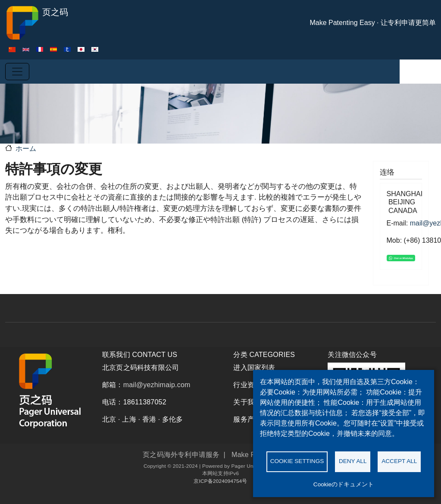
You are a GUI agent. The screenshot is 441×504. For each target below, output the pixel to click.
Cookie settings (297, 461)
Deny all (353, 461)
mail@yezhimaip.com (157, 385)
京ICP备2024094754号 (220, 481)
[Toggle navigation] (17, 72)
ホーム (26, 149)
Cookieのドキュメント (344, 484)
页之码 (37, 23)
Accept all (399, 461)
